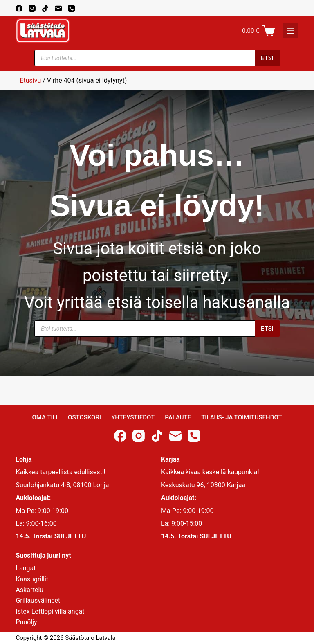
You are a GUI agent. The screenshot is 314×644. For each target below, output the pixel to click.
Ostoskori (84, 417)
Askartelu (29, 590)
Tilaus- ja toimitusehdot (241, 417)
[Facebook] (19, 8)
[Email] (58, 8)
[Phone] (71, 8)
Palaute (178, 417)
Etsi (267, 58)
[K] (291, 31)
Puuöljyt (27, 622)
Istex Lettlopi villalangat (50, 611)
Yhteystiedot (133, 417)
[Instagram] (32, 8)
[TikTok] (45, 8)
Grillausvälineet (38, 600)
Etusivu (30, 80)
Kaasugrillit (32, 579)
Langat (26, 568)
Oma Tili (45, 417)
